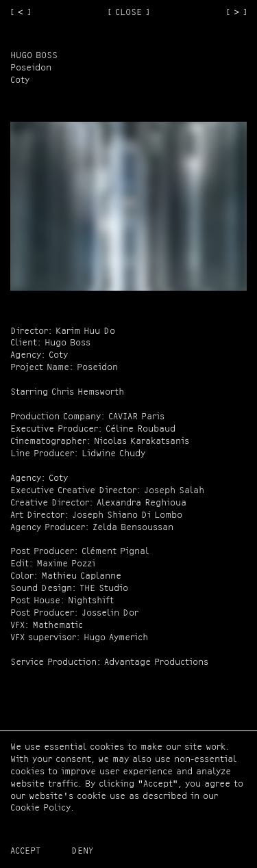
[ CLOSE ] (128, 13)
